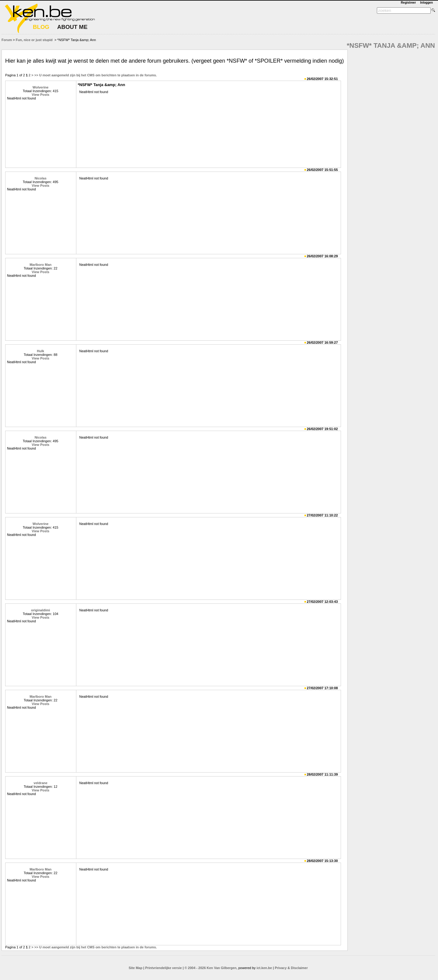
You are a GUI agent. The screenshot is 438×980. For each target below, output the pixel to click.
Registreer (408, 3)
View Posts (40, 95)
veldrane (41, 783)
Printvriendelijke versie (163, 968)
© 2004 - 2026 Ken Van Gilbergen (211, 968)
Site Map (136, 968)
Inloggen (426, 3)
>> (36, 75)
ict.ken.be (264, 968)
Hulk (40, 351)
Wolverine (40, 87)
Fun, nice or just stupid (34, 40)
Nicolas (41, 178)
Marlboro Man (40, 265)
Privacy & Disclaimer (291, 968)
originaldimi (40, 610)
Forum (7, 40)
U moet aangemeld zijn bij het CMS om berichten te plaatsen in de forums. (98, 75)
